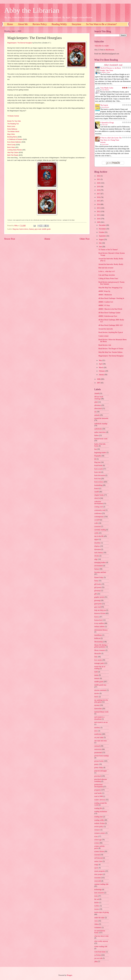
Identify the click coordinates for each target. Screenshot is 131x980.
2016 (99, 197)
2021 (99, 179)
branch (97, 488)
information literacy (101, 630)
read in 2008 (98, 796)
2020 (99, 183)
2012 (99, 212)
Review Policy (40, 24)
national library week (101, 712)
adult (96, 402)
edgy (96, 559)
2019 (99, 187)
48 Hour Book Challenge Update (109, 313)
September (103, 236)
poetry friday (99, 768)
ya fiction (98, 955)
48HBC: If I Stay (104, 305)
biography (98, 456)
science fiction (99, 851)
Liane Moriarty (105, 90)
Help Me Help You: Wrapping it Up (110, 288)
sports (96, 868)
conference (98, 513)
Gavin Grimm (105, 144)
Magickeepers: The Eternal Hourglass (20, 43)
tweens (97, 909)
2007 (99, 383)
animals (97, 415)
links (96, 657)
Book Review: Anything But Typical (111, 332)
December (103, 225)
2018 (99, 190)
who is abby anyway (101, 941)
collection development (99, 503)
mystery (97, 705)
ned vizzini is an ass (101, 722)
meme (96, 675)
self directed (98, 858)
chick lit (97, 498)
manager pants (99, 663)
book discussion (100, 475)
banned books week (101, 439)
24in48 (97, 393)
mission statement (100, 690)
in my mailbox (99, 623)
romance (97, 830)
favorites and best (100, 572)
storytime (97, 878)
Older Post (85, 239)
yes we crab (98, 958)
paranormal (98, 752)
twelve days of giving (101, 912)
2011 (99, 215)
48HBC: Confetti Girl (106, 302)
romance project (100, 833)
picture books (99, 761)
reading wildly (99, 820)
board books (98, 466)
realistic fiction (99, 823)
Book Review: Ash (105, 345)
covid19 (97, 520)
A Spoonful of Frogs (107, 123)
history (97, 617)
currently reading (100, 530)
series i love (98, 861)
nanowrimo (98, 709)
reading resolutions (101, 812)
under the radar (99, 918)
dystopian (98, 549)
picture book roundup (101, 756)
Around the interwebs (106, 329)
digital (96, 539)
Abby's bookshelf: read (113, 65)
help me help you (100, 610)
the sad (97, 899)
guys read (38, 229)
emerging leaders (100, 562)
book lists (98, 479)
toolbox (97, 906)
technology (98, 889)
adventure (98, 405)
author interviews (100, 432)
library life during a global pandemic (101, 646)
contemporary (99, 517)
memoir (97, 678)
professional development (99, 786)
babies (96, 435)
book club (98, 472)
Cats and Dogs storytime (107, 275)
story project (98, 874)
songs (96, 865)
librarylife (98, 654)
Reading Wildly (59, 24)
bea (95, 449)
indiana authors (99, 627)
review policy (99, 827)
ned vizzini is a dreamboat (99, 718)
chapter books (99, 495)
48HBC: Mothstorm (105, 295)
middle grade (46, 229)
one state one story (101, 741)
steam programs (100, 871)
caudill (97, 492)
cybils (96, 533)
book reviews (24, 229)
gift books (98, 584)
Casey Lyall (105, 125)
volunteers (98, 927)
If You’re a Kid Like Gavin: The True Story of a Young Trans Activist (111, 140)
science (97, 843)
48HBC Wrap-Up (104, 291)
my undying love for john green (101, 701)
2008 (99, 379)
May (101, 360)
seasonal (97, 855)
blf (95, 459)
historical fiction (100, 613)
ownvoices (98, 749)
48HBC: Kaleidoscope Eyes (108, 316)
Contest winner (103, 336)
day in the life (99, 536)
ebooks (97, 556)
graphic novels (99, 597)
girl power (98, 587)
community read (100, 510)
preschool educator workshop (101, 780)
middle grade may (100, 685)
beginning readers (100, 453)
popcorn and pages (101, 771)
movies (97, 693)
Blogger (69, 975)
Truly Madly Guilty (107, 88)
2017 (99, 194)
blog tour (16, 229)
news (96, 731)
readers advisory (100, 800)
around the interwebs (101, 418)
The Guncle (104, 105)
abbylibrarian (110, 50)
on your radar (99, 737)
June (101, 247)
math (96, 672)
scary (96, 836)
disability (97, 543)
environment (99, 566)
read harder (98, 793)
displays (97, 546)
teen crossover (99, 893)
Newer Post (10, 239)
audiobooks (98, 429)
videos (97, 924)
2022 (99, 176)
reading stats (98, 817)
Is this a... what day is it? (107, 271)
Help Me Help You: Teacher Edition (110, 352)
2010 (99, 219)
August (101, 240)
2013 (99, 208)
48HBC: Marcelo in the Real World (110, 309)
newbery (97, 728)
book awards (99, 469)
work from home (100, 952)
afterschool (98, 409)
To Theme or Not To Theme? (108, 250)
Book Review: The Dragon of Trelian (111, 349)
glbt (96, 594)
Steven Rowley (105, 107)
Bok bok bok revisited (106, 268)
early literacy (99, 553)
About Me (23, 24)
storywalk (98, 881)
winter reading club (101, 947)
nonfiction (98, 734)
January (102, 375)
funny (96, 581)
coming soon (99, 507)
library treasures (100, 650)
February (102, 371)
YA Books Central (13, 116)
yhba (96, 962)
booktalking (98, 485)
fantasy (31, 229)
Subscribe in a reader (102, 46)
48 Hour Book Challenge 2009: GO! (111, 325)
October (102, 232)
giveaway (98, 591)
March (101, 367)
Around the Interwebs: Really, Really (111, 264)
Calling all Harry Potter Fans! (108, 278)
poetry (96, 764)
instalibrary (98, 635)
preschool (98, 776)
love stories (98, 660)
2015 (99, 201)
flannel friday (99, 577)
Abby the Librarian (32, 10)
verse (96, 921)
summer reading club (101, 884)
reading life (98, 808)
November (103, 229)
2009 (99, 222)
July (100, 243)
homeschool (98, 620)
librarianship (99, 642)
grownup (97, 600)
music (96, 697)
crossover (98, 527)
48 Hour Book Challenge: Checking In (111, 298)
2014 (99, 204)
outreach (97, 746)
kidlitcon (97, 638)
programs (97, 790)
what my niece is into (101, 936)
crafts (96, 523)
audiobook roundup (101, 424)
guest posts (98, 604)
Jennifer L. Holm (106, 72)
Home (10, 24)
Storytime (76, 24)
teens (96, 896)
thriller (97, 903)
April (101, 364)
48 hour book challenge (99, 398)
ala (95, 412)
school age (98, 840)
